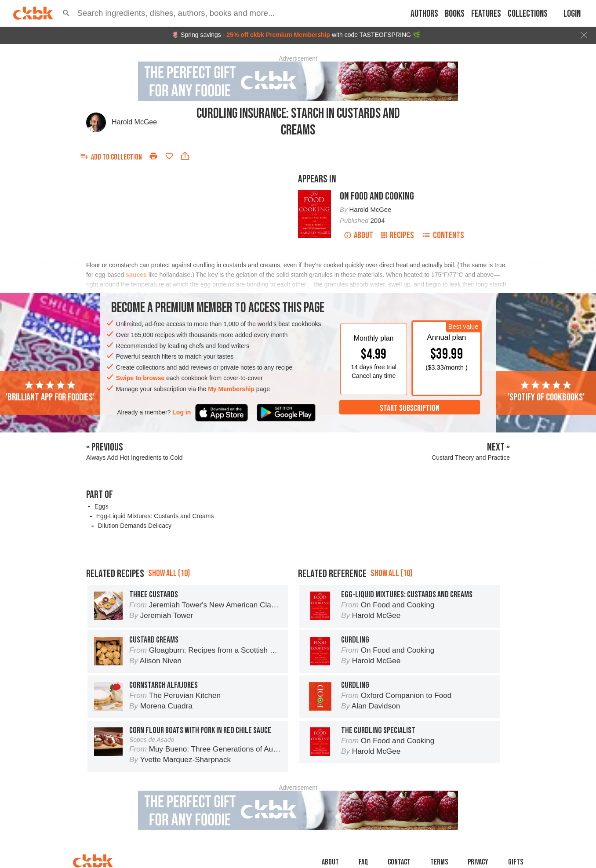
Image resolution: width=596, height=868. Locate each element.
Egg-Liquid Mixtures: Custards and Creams (155, 516)
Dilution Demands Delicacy (135, 526)
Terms (439, 862)
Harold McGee (134, 122)
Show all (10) (169, 573)
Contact (399, 862)
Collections (528, 14)
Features (486, 14)
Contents (443, 235)
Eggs (102, 506)
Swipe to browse (140, 378)
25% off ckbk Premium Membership (278, 35)
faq (363, 862)
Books (455, 14)
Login (572, 14)
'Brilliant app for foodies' (50, 392)
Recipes (398, 235)
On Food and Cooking (377, 196)
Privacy (478, 862)
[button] (66, 13)
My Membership (231, 389)
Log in (182, 412)
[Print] (153, 156)
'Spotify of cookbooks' (546, 392)
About (358, 235)
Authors (424, 14)
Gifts (516, 862)
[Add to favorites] (169, 156)
